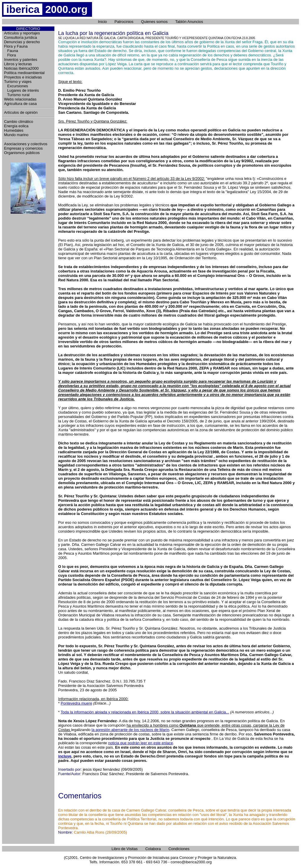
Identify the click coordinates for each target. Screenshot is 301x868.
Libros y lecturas (18, 64)
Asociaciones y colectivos (26, 144)
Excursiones (16, 86)
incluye (65, 756)
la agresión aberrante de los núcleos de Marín (130, 730)
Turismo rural (17, 95)
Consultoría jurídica (21, 37)
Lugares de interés (22, 90)
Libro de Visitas (125, 849)
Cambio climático (19, 122)
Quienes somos (154, 22)
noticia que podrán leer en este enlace (141, 743)
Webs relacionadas (20, 99)
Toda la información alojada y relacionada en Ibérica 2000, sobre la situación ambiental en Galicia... (145, 712)
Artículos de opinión (21, 112)
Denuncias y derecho (22, 42)
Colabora (153, 849)
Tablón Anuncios (189, 22)
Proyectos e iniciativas (23, 77)
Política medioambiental (24, 73)
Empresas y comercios (23, 148)
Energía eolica (16, 126)
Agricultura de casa (20, 104)
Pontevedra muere (77, 703)
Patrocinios (124, 22)
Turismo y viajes (18, 82)
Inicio (102, 22)
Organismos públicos (22, 153)
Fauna (11, 51)
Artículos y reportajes (22, 33)
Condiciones (179, 849)
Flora (10, 55)
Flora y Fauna (16, 46)
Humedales (14, 130)
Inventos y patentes (21, 60)
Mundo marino (16, 135)
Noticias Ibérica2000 (21, 68)
